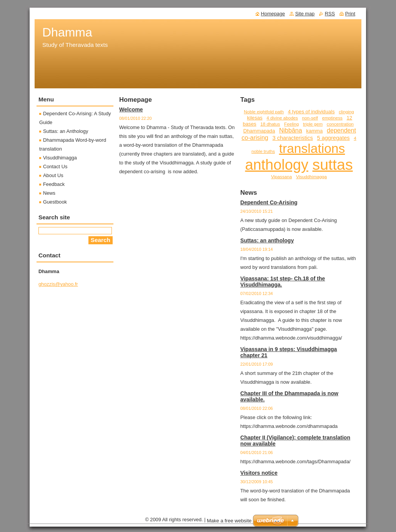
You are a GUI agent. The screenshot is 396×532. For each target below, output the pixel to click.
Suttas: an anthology (267, 240)
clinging (346, 112)
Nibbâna (291, 130)
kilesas (255, 118)
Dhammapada (259, 131)
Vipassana (281, 177)
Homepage (273, 14)
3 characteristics (292, 138)
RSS (330, 14)
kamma (314, 131)
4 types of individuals (311, 112)
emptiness (332, 118)
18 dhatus (270, 124)
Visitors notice (259, 473)
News (49, 193)
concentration (340, 124)
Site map (305, 14)
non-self (310, 118)
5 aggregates (333, 138)
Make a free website (229, 521)
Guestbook (55, 202)
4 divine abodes (282, 118)
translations (312, 148)
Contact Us (55, 167)
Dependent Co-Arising (269, 202)
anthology (276, 165)
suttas (333, 164)
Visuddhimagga (311, 177)
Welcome (131, 109)
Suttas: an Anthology (66, 131)
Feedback (54, 184)
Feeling (291, 124)
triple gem (313, 124)
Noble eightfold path (264, 112)
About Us (53, 175)
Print (350, 14)
